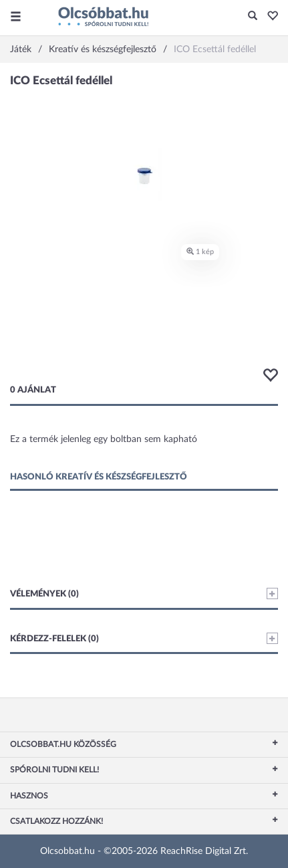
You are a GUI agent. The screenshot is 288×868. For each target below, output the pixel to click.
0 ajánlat (33, 390)
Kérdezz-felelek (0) (144, 638)
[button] (269, 17)
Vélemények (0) (144, 593)
